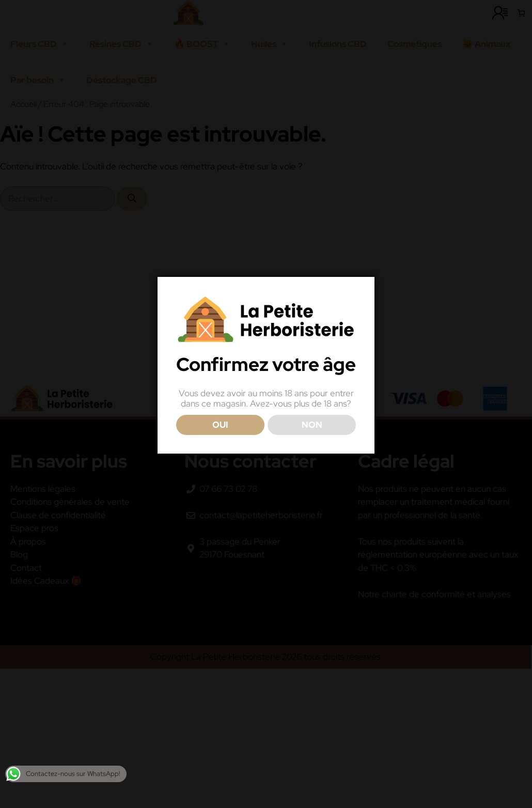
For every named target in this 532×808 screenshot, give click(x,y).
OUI (220, 425)
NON (312, 425)
